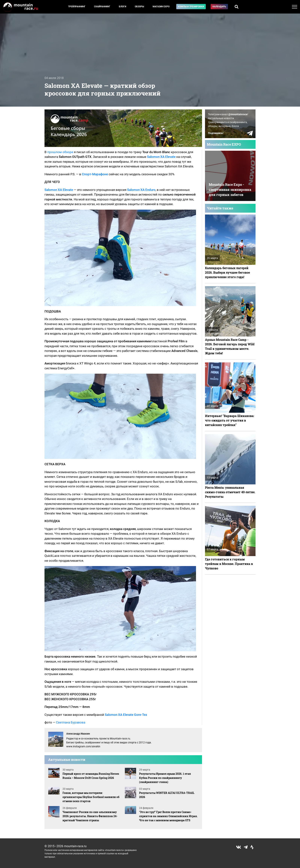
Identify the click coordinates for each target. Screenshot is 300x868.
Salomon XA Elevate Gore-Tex (126, 715)
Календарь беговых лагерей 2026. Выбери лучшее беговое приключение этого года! (227, 272)
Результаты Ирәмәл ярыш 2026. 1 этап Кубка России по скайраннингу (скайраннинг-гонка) (165, 778)
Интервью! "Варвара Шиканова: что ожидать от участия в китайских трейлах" (230, 420)
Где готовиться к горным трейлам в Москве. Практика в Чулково (229, 564)
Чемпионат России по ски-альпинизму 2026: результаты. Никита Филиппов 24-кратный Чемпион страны (90, 816)
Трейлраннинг (77, 7)
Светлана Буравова (71, 722)
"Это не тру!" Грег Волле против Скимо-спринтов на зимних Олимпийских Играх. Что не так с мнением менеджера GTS (168, 816)
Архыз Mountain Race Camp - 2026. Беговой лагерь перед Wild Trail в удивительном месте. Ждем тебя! (230, 346)
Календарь (219, 7)
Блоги (122, 7)
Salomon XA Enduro (141, 190)
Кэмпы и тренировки (191, 7)
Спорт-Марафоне (95, 174)
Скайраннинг (102, 7)
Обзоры (139, 7)
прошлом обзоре (60, 152)
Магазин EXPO (161, 7)
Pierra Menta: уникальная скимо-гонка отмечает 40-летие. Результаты (230, 492)
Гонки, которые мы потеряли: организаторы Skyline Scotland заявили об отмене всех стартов (91, 797)
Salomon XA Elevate (161, 157)
